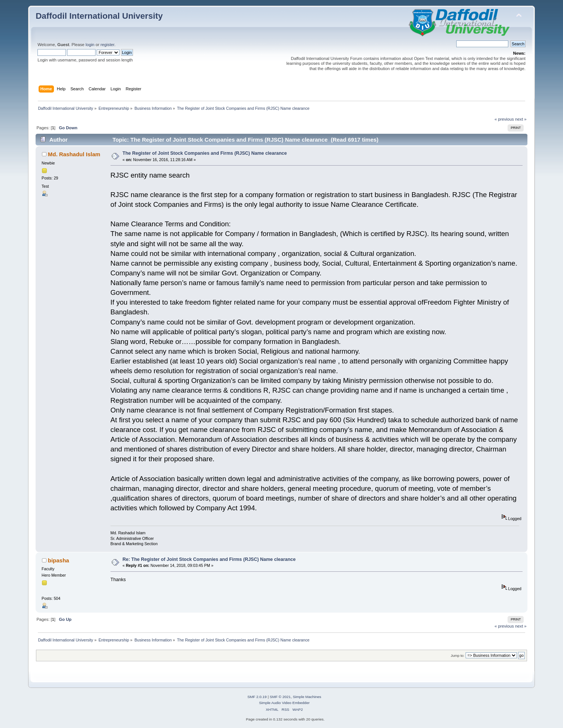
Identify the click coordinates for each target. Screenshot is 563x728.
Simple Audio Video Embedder (284, 703)
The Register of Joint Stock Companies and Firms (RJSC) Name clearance (205, 153)
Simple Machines (307, 697)
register (107, 45)
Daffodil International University (99, 16)
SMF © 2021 (280, 697)
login (90, 45)
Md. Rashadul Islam (74, 154)
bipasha (59, 560)
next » (521, 119)
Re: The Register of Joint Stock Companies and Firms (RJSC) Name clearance (209, 559)
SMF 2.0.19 (257, 697)
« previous (504, 119)
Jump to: (458, 655)
